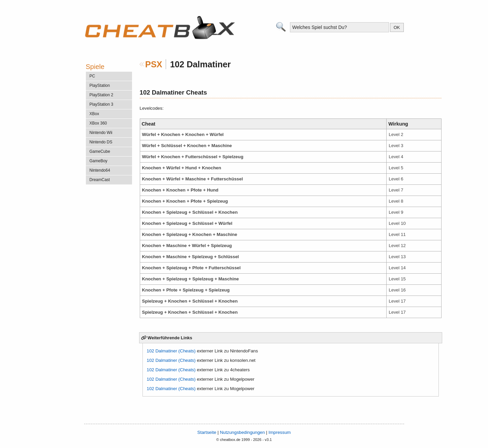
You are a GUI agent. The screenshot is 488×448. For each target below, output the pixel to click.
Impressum (280, 432)
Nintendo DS (101, 142)
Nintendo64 (100, 170)
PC (92, 76)
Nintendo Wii (101, 133)
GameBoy (99, 161)
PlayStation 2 (102, 95)
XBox (94, 114)
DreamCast (100, 180)
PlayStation (100, 85)
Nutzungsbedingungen (242, 432)
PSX (154, 64)
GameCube (100, 151)
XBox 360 (98, 123)
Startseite (207, 432)
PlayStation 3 (102, 104)
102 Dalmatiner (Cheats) (171, 351)
